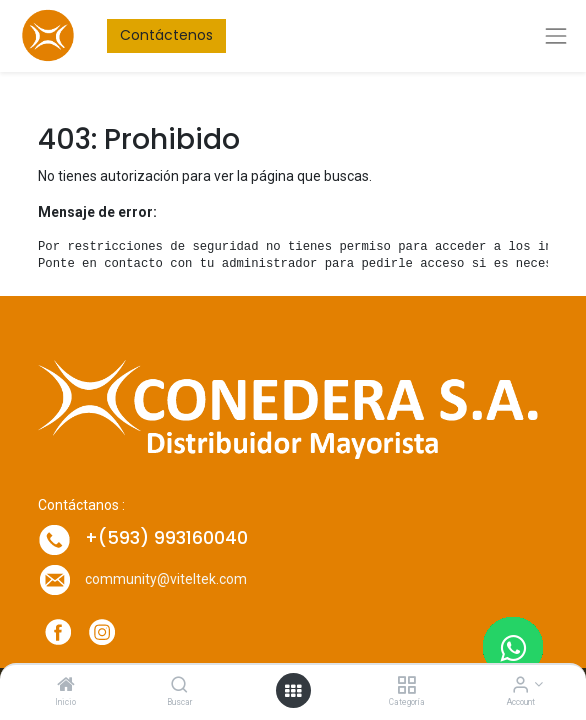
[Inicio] (66, 686)
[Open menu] (293, 691)
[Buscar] (179, 686)
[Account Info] (520, 686)
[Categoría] (406, 686)
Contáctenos (166, 35)
